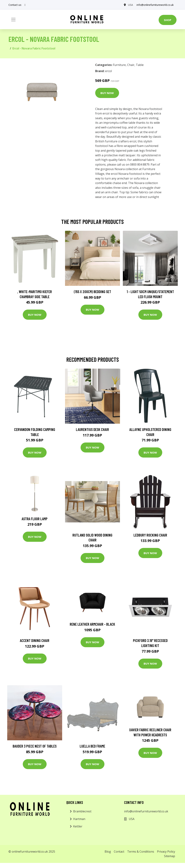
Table (140, 65)
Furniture (119, 65)
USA (131, 5)
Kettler (78, 826)
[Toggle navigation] (13, 20)
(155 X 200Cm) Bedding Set (92, 292)
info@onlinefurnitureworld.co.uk (155, 5)
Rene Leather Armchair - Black (92, 624)
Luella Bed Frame (92, 746)
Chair (131, 65)
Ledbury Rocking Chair (150, 535)
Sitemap (170, 856)
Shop (168, 20)
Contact (119, 852)
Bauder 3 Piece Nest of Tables (35, 746)
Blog (108, 852)
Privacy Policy (166, 852)
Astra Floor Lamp (35, 519)
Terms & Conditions (141, 852)
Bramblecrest (82, 811)
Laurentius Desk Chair (92, 429)
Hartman (79, 819)
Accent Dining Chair (35, 640)
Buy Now (107, 93)
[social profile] (25, 5)
